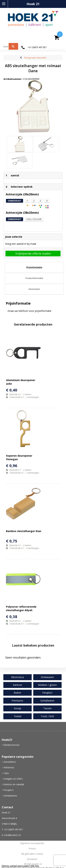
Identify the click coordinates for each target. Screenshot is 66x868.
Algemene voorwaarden (32, 843)
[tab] (34, 267)
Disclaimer (32, 859)
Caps (6, 773)
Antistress (9, 767)
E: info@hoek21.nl (11, 835)
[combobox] (7, 46)
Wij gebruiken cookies (32, 854)
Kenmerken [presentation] (34, 289)
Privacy (32, 849)
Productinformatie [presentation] (34, 278)
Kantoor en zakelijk (14, 784)
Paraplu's (9, 790)
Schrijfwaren (10, 796)
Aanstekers (10, 762)
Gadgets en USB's (13, 779)
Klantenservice (12, 745)
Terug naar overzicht (35, 58)
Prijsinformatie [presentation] (34, 267)
